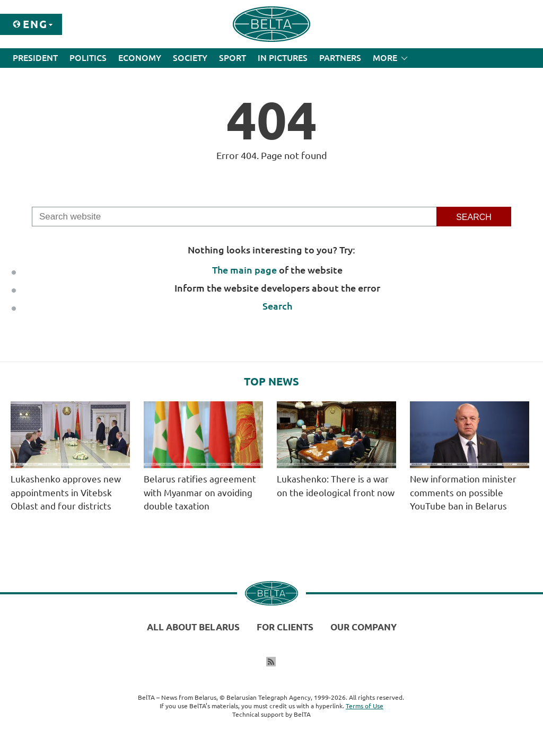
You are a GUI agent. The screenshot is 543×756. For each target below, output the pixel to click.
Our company (364, 627)
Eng (35, 24)
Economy (140, 58)
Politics (88, 58)
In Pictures (283, 58)
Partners (340, 58)
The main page (244, 270)
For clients (285, 627)
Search (277, 306)
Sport (233, 58)
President (35, 58)
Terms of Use (365, 706)
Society (190, 58)
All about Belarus (193, 627)
